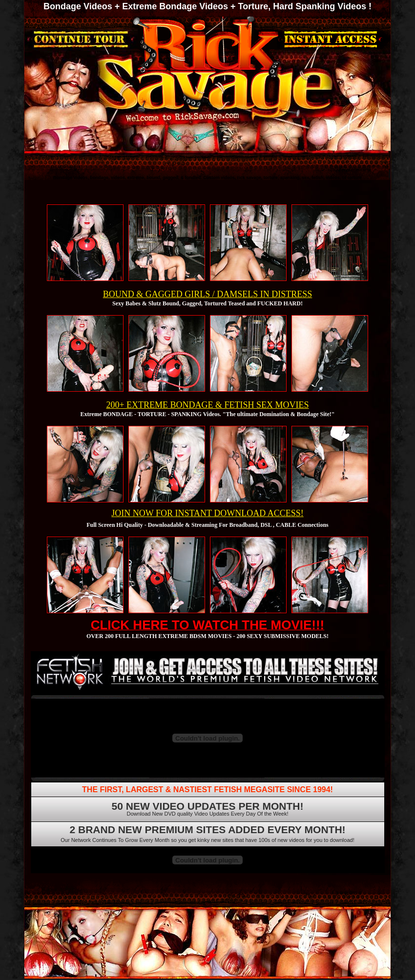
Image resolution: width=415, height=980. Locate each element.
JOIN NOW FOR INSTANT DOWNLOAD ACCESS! (207, 513)
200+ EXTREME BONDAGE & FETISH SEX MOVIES (207, 405)
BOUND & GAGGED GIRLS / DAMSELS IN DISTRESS (208, 294)
